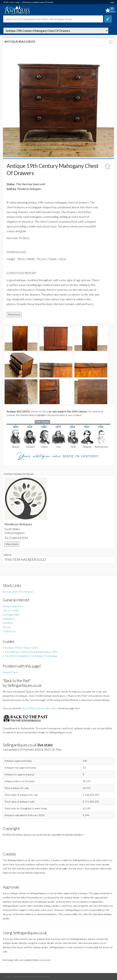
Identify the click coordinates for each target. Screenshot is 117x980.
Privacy (7, 627)
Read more (14, 314)
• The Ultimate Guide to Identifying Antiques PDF (30, 652)
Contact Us (9, 631)
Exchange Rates (11, 615)
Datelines (8, 623)
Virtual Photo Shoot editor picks (39, 708)
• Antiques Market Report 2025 (20, 648)
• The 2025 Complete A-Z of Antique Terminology (30, 656)
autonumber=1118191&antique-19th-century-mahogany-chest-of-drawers (56, 31)
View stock (12, 544)
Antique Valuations (13, 606)
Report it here (10, 672)
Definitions (9, 619)
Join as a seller (11, 610)
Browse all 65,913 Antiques (18, 592)
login (112, 2)
